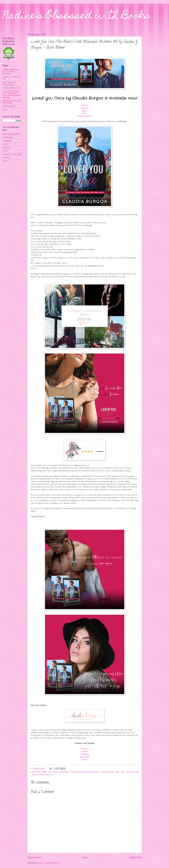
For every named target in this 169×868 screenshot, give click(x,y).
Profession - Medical (69, 772)
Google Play (82, 116)
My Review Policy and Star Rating (12, 102)
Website (85, 752)
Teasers (129, 772)
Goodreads (7, 137)
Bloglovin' (6, 148)
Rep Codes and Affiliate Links (9, 84)
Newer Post (34, 858)
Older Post (135, 858)
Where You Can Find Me (11, 78)
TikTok (5, 144)
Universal (85, 108)
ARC (39, 772)
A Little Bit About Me (12, 88)
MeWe (5, 161)
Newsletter (85, 757)
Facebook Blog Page (11, 134)
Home (85, 858)
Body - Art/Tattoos (50, 772)
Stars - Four (120, 772)
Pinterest (6, 158)
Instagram (85, 754)
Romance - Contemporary (102, 772)
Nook (90, 116)
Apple (85, 111)
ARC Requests (9, 106)
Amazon (85, 105)
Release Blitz (84, 772)
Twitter (6, 151)
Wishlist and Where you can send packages (11, 72)
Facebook (85, 749)
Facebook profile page (12, 154)
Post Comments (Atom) (49, 863)
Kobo (85, 113)
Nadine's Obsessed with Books (76, 16)
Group (85, 760)
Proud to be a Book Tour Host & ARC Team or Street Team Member (12, 94)
